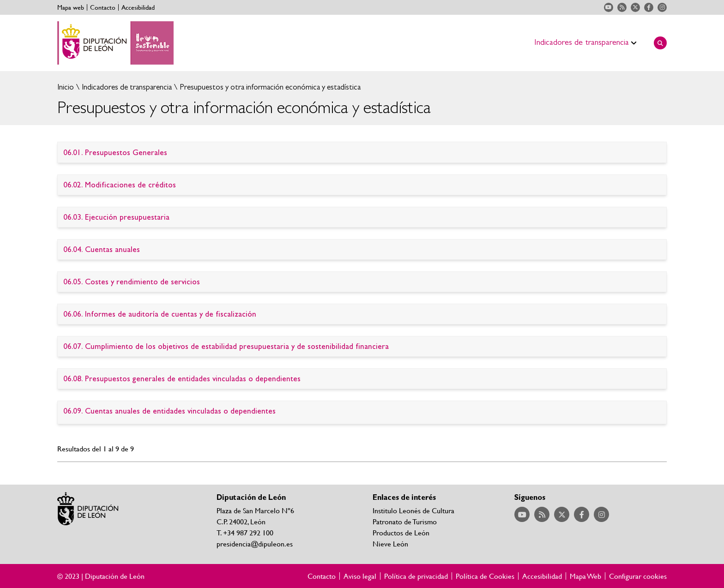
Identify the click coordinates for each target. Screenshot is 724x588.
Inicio (66, 87)
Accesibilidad (138, 7)
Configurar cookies (638, 576)
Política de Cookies (485, 576)
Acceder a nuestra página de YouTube (609, 7)
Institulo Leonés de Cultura (413, 510)
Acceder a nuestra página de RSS (622, 7)
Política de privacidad (416, 576)
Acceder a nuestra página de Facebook (649, 7)
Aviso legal (360, 576)
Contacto (103, 7)
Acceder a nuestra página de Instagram (662, 7)
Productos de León (401, 532)
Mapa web (71, 7)
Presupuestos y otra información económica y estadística (269, 87)
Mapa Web (585, 576)
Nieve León (390, 543)
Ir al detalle (362, 153)
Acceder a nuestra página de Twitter (635, 7)
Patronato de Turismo (405, 521)
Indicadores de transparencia (126, 87)
